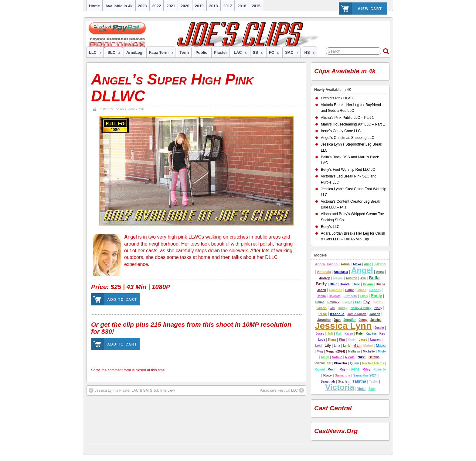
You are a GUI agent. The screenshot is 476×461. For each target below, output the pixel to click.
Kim (342, 340)
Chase (362, 290)
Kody (352, 340)
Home (94, 6)
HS (310, 54)
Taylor (374, 382)
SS (258, 54)
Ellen (364, 296)
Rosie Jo (380, 369)
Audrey (325, 278)
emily (376, 296)
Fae (358, 302)
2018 (214, 6)
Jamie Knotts (357, 314)
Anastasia (341, 272)
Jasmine (324, 320)
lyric (347, 346)
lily (328, 346)
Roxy (328, 375)
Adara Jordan (326, 264)
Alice (368, 264)
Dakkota (335, 296)
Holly (378, 308)
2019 (199, 6)
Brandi (345, 284)
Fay (367, 302)
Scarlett (344, 382)
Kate (359, 334)
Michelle (369, 351)
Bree (356, 284)
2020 (185, 6)
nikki (362, 357)
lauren (375, 340)
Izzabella (337, 314)
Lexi (318, 346)
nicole (350, 357)
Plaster (221, 52)
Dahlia (321, 296)
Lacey (363, 340)
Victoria (340, 387)
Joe (116, 109)
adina (345, 264)
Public (201, 52)
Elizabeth (350, 296)
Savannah (328, 382)
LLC (95, 54)
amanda (324, 272)
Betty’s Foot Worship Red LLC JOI (349, 170)
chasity (376, 290)
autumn (352, 278)
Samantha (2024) (365, 375)
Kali (339, 334)
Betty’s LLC (330, 227)
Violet (361, 389)
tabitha (359, 381)
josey (320, 334)
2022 (156, 6)
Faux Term (161, 54)
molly (325, 357)
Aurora (338, 278)
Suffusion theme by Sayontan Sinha (387, 448)
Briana (368, 284)
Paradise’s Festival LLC (282, 390)
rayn (343, 369)
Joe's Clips (89, 448)
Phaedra (340, 363)
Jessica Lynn (343, 326)
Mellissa (354, 351)
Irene (323, 314)
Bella (374, 278)
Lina (337, 346)
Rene (355, 369)
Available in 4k (119, 6)
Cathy (349, 290)
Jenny (363, 320)
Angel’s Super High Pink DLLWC (172, 88)
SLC (114, 54)
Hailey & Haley (361, 308)
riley (366, 369)
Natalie (337, 357)
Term (184, 52)
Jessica (376, 320)
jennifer (350, 320)
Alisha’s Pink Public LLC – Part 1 (347, 118)
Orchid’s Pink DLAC (337, 98)
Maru (381, 345)
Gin (332, 308)
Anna (380, 272)
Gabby (378, 302)
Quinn (355, 363)
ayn (363, 278)
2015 (256, 6)
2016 (242, 6)
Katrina (371, 334)
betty (321, 284)
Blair (333, 284)
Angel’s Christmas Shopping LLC (348, 138)
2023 (143, 6)
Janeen (375, 314)
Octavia (374, 357)
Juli (330, 333)
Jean (337, 320)
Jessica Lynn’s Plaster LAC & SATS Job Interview (132, 390)
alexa (357, 264)
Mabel (368, 346)
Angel (362, 270)
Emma (320, 302)
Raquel (320, 369)
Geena (321, 308)
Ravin (332, 369)
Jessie (379, 328)
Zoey (372, 389)
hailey (342, 308)
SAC (292, 54)
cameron (336, 290)
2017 (228, 6)
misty (382, 351)
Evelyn (347, 302)
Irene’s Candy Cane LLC (341, 131)
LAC (240, 54)
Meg (320, 351)
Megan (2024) (335, 351)
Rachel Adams (373, 363)
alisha (380, 264)
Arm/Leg (134, 52)
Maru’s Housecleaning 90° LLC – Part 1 (353, 124)
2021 (171, 6)
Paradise (323, 363)
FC (274, 54)
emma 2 (334, 302)
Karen (349, 334)
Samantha (343, 375)
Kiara (332, 340)
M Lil (357, 346)
